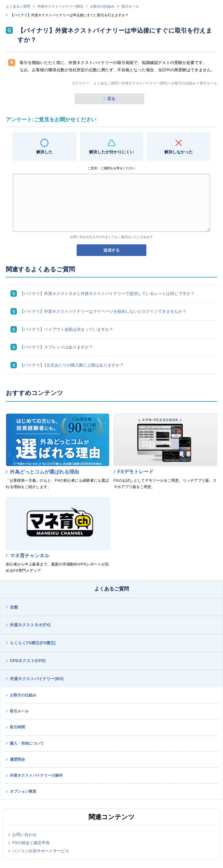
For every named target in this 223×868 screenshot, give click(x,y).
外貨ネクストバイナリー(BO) (60, 6)
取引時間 (17, 727)
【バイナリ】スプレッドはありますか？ (56, 347)
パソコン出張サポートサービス (41, 851)
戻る (111, 99)
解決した (44, 152)
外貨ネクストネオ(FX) (30, 625)
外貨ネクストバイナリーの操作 (36, 775)
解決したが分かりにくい (111, 152)
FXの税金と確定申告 (31, 843)
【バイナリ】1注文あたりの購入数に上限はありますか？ (72, 365)
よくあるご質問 (18, 6)
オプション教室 (23, 791)
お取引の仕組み (102, 6)
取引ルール (130, 6)
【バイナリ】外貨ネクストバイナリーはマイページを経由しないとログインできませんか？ (103, 311)
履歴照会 (17, 759)
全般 (14, 607)
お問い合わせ (24, 835)
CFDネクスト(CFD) (28, 661)
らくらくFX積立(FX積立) (33, 643)
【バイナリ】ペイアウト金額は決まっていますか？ (66, 329)
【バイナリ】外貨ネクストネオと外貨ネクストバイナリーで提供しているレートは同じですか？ (107, 294)
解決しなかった (179, 152)
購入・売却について (27, 743)
